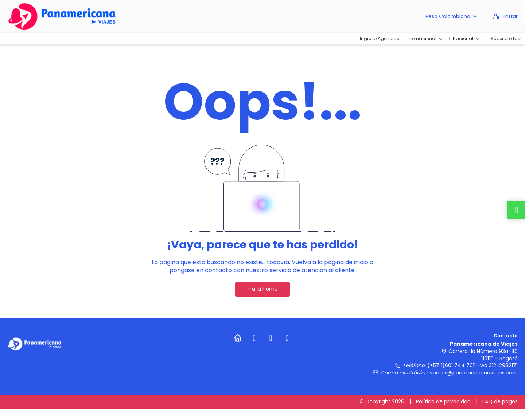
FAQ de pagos (500, 401)
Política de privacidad (443, 401)
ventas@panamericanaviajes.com (474, 373)
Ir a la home (263, 289)
